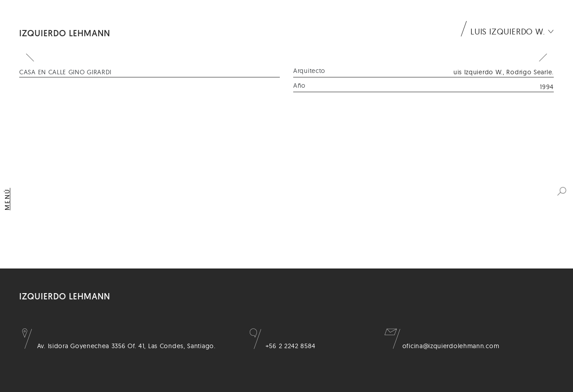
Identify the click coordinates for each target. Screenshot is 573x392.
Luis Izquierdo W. (508, 32)
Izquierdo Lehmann (65, 33)
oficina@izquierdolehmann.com (442, 346)
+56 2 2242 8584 (282, 346)
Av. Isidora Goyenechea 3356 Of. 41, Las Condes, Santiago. (118, 346)
